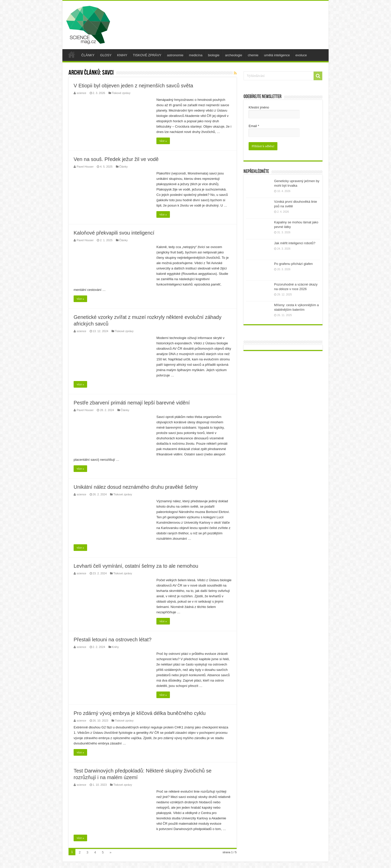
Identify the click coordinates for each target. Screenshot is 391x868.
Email (254, 126)
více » (163, 141)
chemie (253, 55)
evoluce (301, 55)
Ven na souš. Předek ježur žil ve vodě (116, 159)
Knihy (115, 647)
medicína (196, 55)
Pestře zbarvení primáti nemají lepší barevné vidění (132, 403)
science (81, 93)
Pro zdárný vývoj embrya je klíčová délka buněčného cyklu (140, 713)
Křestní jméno (259, 107)
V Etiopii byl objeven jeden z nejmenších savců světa (133, 86)
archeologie (233, 55)
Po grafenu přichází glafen (293, 264)
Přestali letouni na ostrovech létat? (113, 640)
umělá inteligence (277, 55)
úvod (72, 55)
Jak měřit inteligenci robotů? (295, 243)
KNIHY (122, 55)
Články (124, 167)
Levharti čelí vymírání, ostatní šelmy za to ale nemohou (136, 566)
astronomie (175, 55)
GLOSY (106, 55)
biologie (214, 55)
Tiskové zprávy (121, 93)
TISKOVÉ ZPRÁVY (147, 55)
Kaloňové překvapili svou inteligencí (114, 233)
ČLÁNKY (88, 55)
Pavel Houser (85, 167)
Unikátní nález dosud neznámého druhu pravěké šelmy (136, 487)
